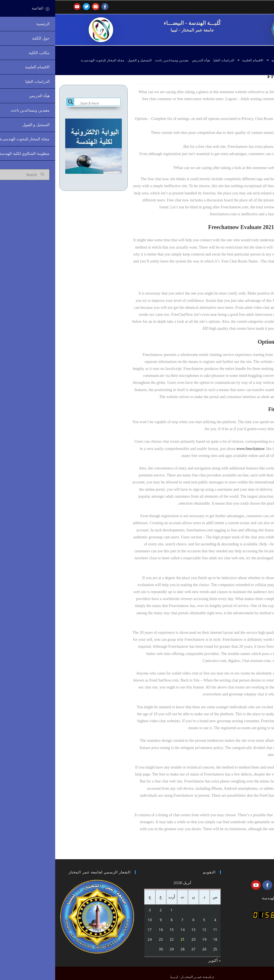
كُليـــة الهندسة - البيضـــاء (137, 23)
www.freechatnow (195, 449)
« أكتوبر (159, 961)
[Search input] (44, 103)
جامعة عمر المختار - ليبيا (137, 30)
